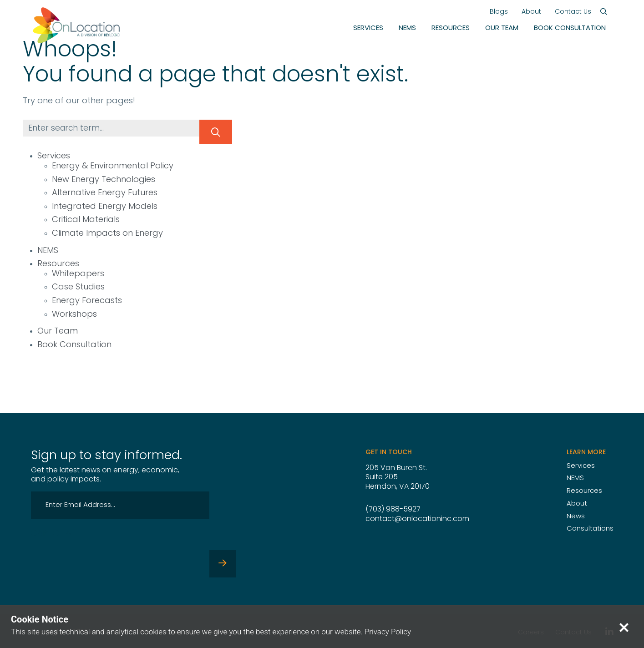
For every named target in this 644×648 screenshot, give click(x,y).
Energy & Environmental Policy (113, 166)
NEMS (407, 28)
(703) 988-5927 (393, 510)
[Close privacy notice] (624, 627)
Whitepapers (78, 274)
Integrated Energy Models (105, 207)
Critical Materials (86, 220)
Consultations (590, 529)
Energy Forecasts (87, 301)
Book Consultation (570, 28)
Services (368, 28)
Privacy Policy (388, 632)
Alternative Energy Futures (105, 193)
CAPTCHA (51, 534)
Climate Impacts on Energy (107, 234)
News (576, 517)
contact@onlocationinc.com (417, 519)
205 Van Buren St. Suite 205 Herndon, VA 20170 (398, 478)
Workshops (74, 315)
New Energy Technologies (104, 180)
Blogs (499, 12)
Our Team (502, 28)
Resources (451, 28)
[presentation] (100, 560)
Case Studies (78, 287)
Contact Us (573, 12)
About (531, 12)
